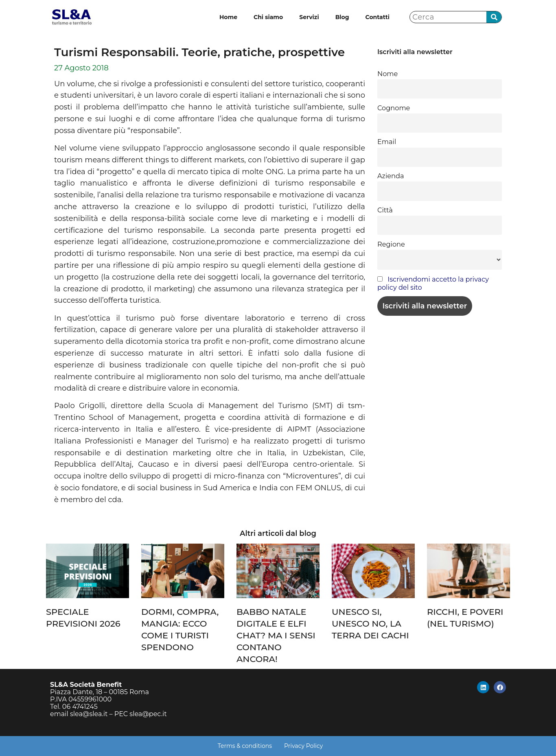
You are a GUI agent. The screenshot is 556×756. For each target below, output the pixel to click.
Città (385, 210)
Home (228, 17)
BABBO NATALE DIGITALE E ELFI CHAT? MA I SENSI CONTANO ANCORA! (276, 635)
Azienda (391, 176)
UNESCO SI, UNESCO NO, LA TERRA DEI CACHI (370, 624)
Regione (391, 244)
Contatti (378, 17)
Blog (342, 17)
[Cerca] (494, 17)
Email (387, 142)
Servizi (309, 17)
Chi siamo (268, 17)
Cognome (394, 108)
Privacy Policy (303, 746)
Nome (387, 74)
